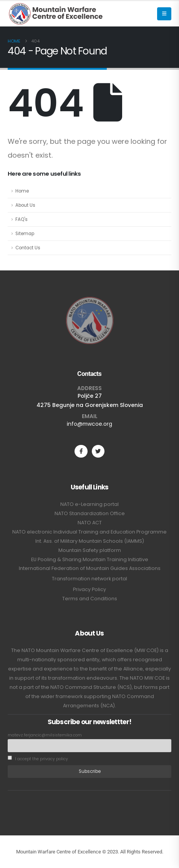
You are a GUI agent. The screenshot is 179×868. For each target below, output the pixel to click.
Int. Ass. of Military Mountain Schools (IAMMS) (90, 541)
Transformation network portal (89, 579)
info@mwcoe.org (89, 424)
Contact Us (28, 248)
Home (22, 191)
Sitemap (25, 234)
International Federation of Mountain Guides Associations (90, 568)
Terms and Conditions (90, 599)
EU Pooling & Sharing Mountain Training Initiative (90, 559)
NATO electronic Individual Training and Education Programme (89, 532)
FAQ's (22, 219)
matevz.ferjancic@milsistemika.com (45, 735)
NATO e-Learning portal (89, 504)
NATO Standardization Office (90, 513)
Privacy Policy (89, 589)
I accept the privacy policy (38, 758)
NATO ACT (90, 523)
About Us (25, 205)
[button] (164, 14)
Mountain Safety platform (90, 550)
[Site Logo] (56, 14)
